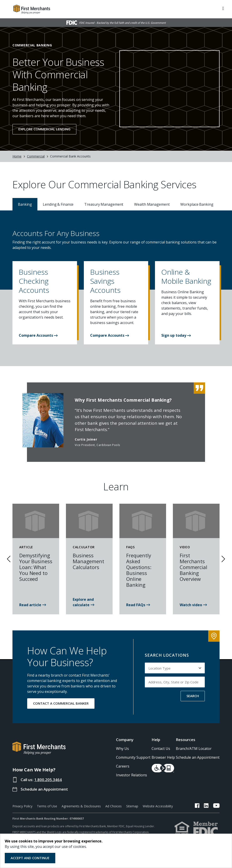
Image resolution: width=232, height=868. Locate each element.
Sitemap (132, 806)
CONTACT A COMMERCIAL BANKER (61, 703)
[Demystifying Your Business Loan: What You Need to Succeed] (33, 605)
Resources (186, 740)
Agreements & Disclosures (81, 806)
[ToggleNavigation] (223, 8)
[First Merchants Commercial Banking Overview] (193, 605)
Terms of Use (47, 806)
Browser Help (163, 757)
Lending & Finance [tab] (58, 204)
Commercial (36, 156)
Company (125, 740)
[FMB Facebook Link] (197, 806)
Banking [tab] (25, 204)
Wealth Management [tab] (152, 204)
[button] (45, 283)
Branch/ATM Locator (194, 749)
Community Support (133, 757)
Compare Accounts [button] (38, 335)
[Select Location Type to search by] (175, 668)
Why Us (122, 749)
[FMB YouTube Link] (216, 806)
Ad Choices (114, 806)
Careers (123, 766)
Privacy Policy (22, 806)
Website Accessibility (158, 806)
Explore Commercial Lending (44, 129)
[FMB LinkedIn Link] (206, 806)
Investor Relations (132, 775)
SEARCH (193, 696)
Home (17, 156)
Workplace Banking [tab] (197, 204)
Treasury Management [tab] (104, 204)
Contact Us (161, 749)
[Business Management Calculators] (89, 605)
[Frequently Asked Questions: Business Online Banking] (138, 605)
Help (156, 740)
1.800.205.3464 (48, 780)
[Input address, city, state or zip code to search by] (175, 682)
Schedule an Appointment (44, 789)
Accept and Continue (30, 858)
